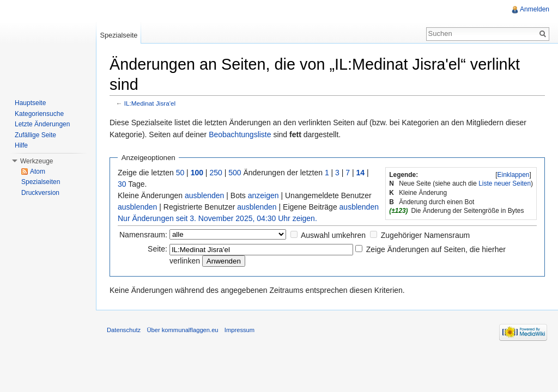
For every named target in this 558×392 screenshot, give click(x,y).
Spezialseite (119, 35)
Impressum (239, 330)
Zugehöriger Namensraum (425, 235)
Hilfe (21, 145)
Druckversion (40, 193)
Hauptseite (30, 103)
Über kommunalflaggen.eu (182, 330)
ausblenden (204, 195)
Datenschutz (124, 330)
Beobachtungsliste (240, 134)
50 (180, 173)
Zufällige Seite (35, 135)
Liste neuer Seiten (505, 183)
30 (122, 184)
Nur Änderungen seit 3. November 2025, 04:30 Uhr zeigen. (217, 218)
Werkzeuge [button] (37, 161)
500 (235, 173)
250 (216, 173)
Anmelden (535, 9)
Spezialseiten (41, 182)
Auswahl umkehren (333, 235)
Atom (38, 171)
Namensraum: (143, 235)
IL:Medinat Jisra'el (150, 103)
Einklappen (514, 175)
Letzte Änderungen (42, 124)
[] (513, 175)
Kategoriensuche (39, 114)
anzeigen (263, 195)
